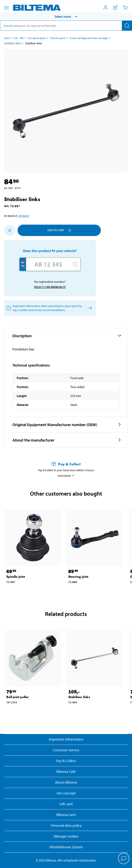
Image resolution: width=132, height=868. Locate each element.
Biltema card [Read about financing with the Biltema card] (66, 815)
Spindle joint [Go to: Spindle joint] (16, 577)
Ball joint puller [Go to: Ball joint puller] (18, 697)
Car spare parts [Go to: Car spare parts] (37, 38)
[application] (124, 859)
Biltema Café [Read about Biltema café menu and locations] (66, 772)
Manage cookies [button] (66, 836)
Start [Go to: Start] (7, 38)
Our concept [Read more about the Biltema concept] (66, 793)
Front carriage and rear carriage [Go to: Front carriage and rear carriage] (89, 38)
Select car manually (50, 287)
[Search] (127, 26)
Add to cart (59, 230)
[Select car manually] (89, 308)
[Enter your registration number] (48, 264)
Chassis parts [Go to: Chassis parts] (58, 38)
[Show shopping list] (115, 8)
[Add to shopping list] (10, 230)
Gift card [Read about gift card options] (66, 804)
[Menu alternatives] (7, 8)
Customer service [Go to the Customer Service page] (66, 750)
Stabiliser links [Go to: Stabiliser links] (13, 43)
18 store (24, 216)
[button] (66, 16)
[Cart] (125, 8)
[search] (66, 26)
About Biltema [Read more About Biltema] (66, 782)
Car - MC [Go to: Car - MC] (19, 38)
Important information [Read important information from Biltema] (66, 739)
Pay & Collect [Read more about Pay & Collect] (66, 761)
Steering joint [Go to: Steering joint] (78, 577)
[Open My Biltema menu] (106, 8)
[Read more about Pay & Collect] (66, 464)
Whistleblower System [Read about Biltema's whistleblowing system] (66, 847)
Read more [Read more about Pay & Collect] (66, 476)
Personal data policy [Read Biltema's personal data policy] (66, 825)
